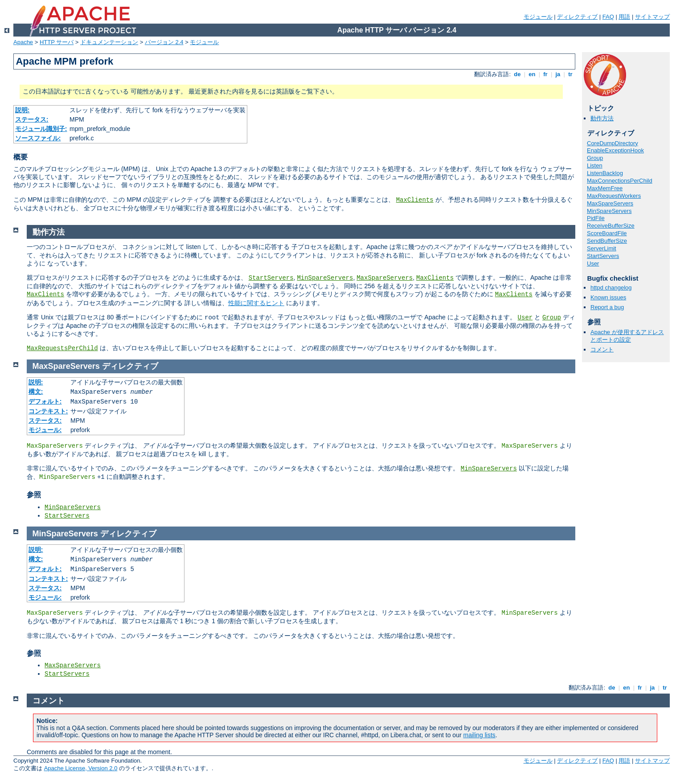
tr (571, 74)
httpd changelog (611, 288)
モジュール (538, 17)
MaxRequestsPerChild (62, 348)
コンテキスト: (48, 411)
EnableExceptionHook (615, 150)
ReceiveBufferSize (611, 226)
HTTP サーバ (57, 42)
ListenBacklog (605, 173)
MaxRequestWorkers (614, 196)
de (517, 74)
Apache (23, 42)
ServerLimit (602, 248)
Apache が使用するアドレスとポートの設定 (627, 336)
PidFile (596, 218)
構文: (36, 392)
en (532, 74)
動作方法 (602, 118)
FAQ (608, 17)
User (593, 263)
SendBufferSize (607, 241)
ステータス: (32, 119)
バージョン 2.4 (164, 42)
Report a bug (607, 307)
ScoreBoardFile (607, 233)
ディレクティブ (577, 17)
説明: (23, 110)
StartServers (603, 256)
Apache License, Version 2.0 (81, 768)
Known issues (608, 297)
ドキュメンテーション (109, 42)
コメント (602, 349)
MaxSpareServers (610, 203)
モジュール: (45, 430)
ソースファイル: (38, 138)
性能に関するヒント (256, 303)
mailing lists (479, 735)
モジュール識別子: (41, 129)
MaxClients (415, 200)
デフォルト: (45, 401)
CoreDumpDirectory (612, 143)
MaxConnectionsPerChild (620, 181)
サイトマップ (652, 17)
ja (558, 74)
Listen (595, 165)
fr (546, 74)
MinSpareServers (609, 211)
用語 (624, 17)
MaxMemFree (605, 188)
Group (595, 158)
